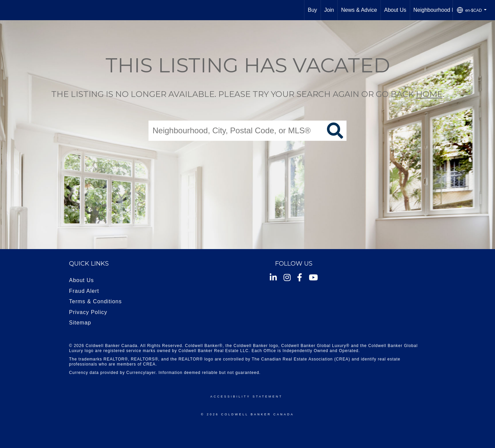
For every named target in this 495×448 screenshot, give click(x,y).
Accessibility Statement (246, 397)
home (429, 94)
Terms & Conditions (95, 301)
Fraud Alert (84, 291)
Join (329, 10)
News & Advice (359, 10)
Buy (312, 10)
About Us (395, 10)
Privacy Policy (88, 312)
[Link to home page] (9, 10)
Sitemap (80, 323)
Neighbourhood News (439, 10)
